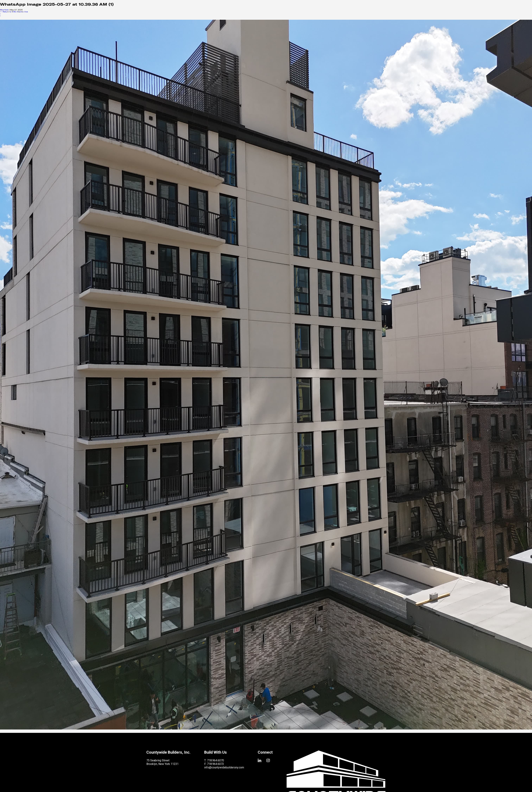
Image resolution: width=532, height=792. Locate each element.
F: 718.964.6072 (214, 764)
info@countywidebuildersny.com (224, 767)
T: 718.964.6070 (214, 760)
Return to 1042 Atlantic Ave (14, 12)
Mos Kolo (4, 10)
